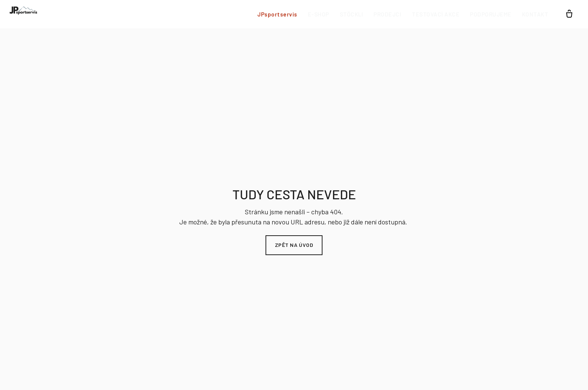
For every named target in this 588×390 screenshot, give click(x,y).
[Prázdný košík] (569, 14)
